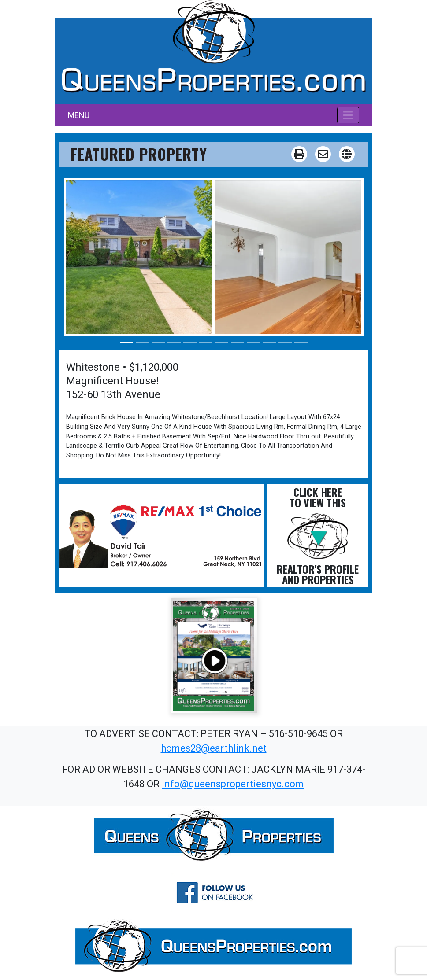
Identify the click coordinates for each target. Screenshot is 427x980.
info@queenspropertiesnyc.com (233, 784)
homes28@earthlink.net (214, 748)
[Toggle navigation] (348, 115)
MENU (79, 115)
